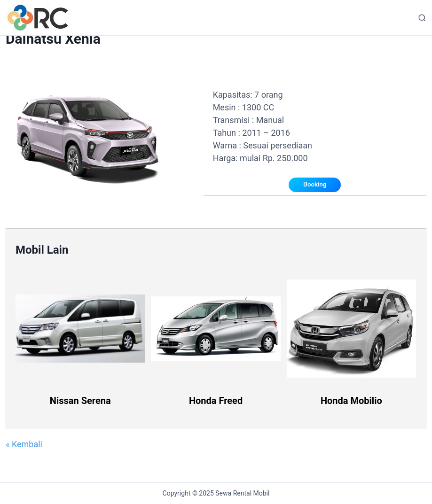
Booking (315, 185)
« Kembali (24, 444)
